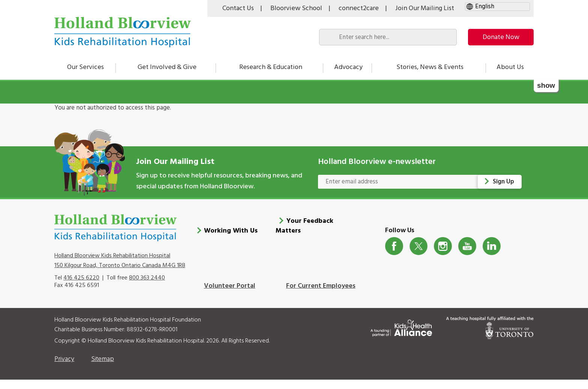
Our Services (85, 67)
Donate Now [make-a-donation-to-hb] (501, 37)
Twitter (419, 246)
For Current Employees (321, 286)
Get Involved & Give (167, 67)
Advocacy (348, 67)
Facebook (394, 246)
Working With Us (231, 231)
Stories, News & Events (430, 67)
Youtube (467, 246)
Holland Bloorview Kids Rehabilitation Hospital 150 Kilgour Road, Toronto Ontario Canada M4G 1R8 (120, 261)
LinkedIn (492, 246)
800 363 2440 (147, 278)
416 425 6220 (81, 278)
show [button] (546, 85)
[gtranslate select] (497, 7)
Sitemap (103, 359)
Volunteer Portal (230, 286)
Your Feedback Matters (304, 226)
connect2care (359, 8)
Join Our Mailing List (425, 8)
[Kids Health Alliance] (401, 327)
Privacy (64, 359)
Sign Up (503, 182)
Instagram (443, 246)
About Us (510, 67)
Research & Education (271, 67)
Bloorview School (296, 8)
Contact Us (238, 8)
